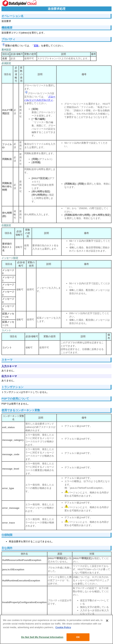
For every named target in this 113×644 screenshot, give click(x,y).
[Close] (107, 621)
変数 (36, 46)
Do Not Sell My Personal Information (42, 637)
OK (78, 637)
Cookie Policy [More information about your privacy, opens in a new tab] (63, 627)
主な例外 (7, 548)
